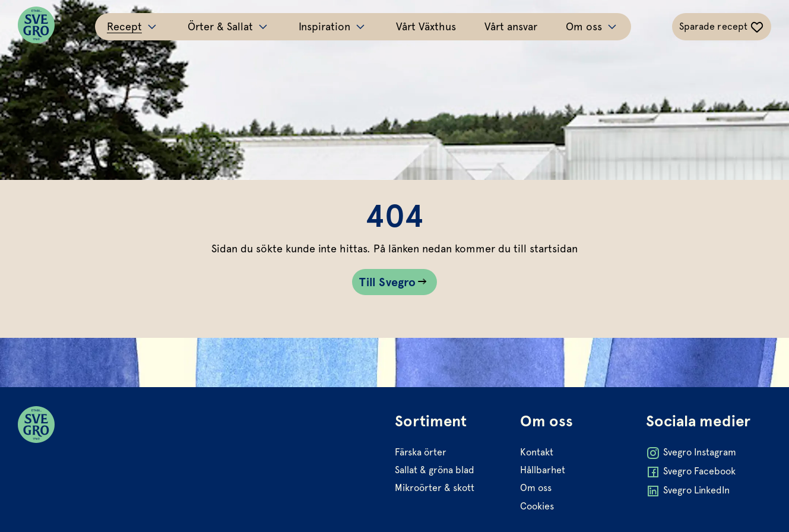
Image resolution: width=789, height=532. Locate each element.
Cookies (537, 506)
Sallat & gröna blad (435, 470)
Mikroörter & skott (435, 488)
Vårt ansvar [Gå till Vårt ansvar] (511, 26)
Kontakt (537, 452)
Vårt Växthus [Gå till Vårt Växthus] (426, 26)
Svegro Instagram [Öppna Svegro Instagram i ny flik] (691, 453)
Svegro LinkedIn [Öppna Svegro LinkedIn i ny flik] (688, 491)
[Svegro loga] (36, 27)
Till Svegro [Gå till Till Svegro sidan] (387, 282)
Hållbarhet (543, 470)
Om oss (536, 488)
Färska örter (421, 452)
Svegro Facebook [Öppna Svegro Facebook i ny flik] (691, 472)
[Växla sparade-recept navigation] (722, 27)
